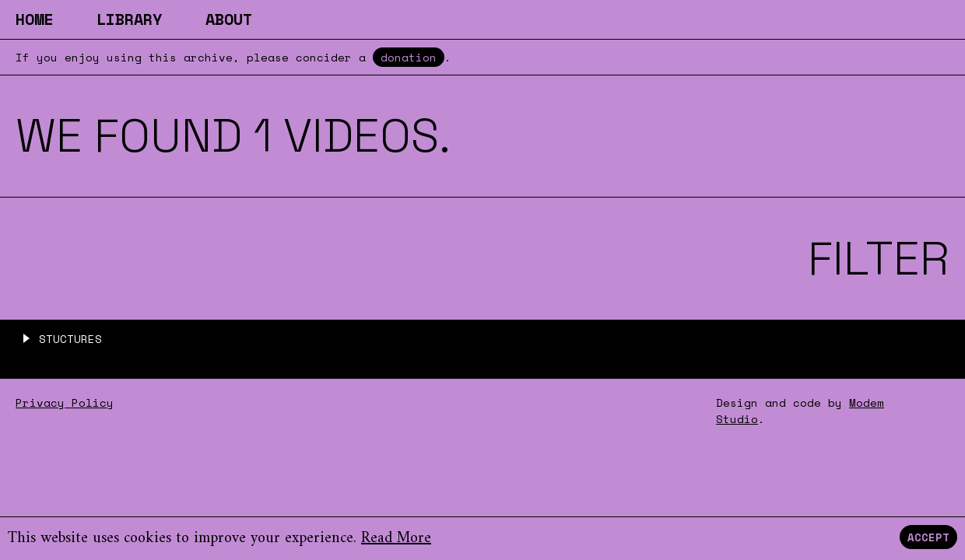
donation (409, 57)
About (229, 19)
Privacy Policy (65, 402)
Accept (928, 537)
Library (129, 19)
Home (34, 19)
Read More (396, 539)
